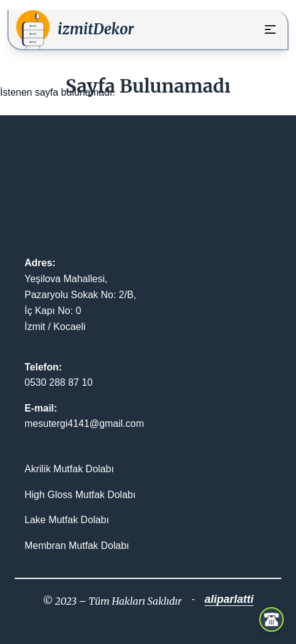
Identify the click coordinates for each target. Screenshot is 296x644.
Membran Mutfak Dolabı (77, 546)
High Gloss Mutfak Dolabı (80, 495)
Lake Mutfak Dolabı (67, 520)
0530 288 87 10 (59, 382)
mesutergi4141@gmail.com (84, 424)
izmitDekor (96, 29)
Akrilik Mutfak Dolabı (69, 469)
